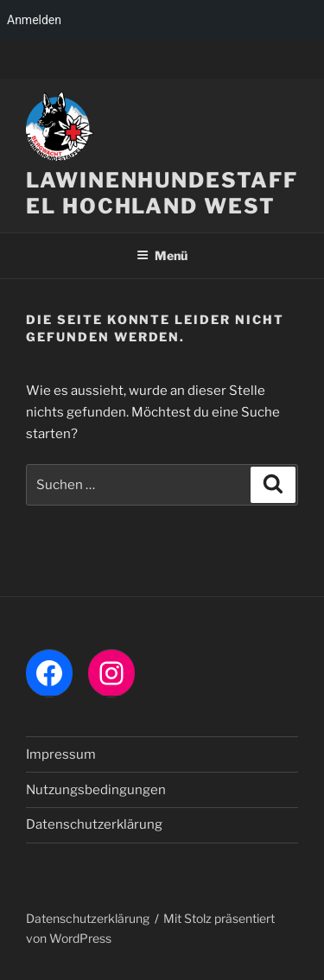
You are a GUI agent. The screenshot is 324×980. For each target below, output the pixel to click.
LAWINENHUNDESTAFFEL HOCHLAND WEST (162, 193)
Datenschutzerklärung (94, 824)
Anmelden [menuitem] (34, 20)
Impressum (61, 754)
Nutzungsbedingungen (96, 790)
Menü (162, 255)
